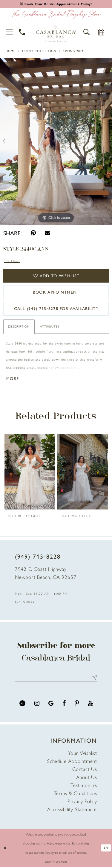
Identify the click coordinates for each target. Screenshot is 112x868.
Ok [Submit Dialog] (106, 849)
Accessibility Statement (72, 810)
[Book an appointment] (56, 4)
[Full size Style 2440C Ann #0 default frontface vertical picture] (56, 141)
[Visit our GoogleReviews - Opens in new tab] (51, 704)
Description (19, 327)
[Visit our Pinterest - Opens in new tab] (77, 704)
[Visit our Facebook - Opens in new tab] (64, 704)
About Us (87, 778)
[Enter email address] (56, 678)
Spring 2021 (73, 51)
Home (11, 51)
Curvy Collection (39, 51)
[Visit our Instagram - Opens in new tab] (37, 704)
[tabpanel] (56, 141)
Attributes (50, 327)
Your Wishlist (83, 754)
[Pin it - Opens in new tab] (33, 233)
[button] (10, 32)
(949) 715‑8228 (38, 557)
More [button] (13, 379)
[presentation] (30, 473)
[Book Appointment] (101, 32)
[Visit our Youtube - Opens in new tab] (90, 704)
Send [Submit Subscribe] (93, 678)
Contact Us (85, 770)
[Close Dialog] (5, 849)
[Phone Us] (22, 32)
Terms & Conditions (75, 794)
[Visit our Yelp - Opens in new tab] (22, 704)
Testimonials (84, 786)
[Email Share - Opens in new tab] (47, 233)
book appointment (56, 293)
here (64, 862)
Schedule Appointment (72, 762)
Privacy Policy (82, 802)
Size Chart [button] (12, 261)
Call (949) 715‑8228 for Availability (56, 309)
